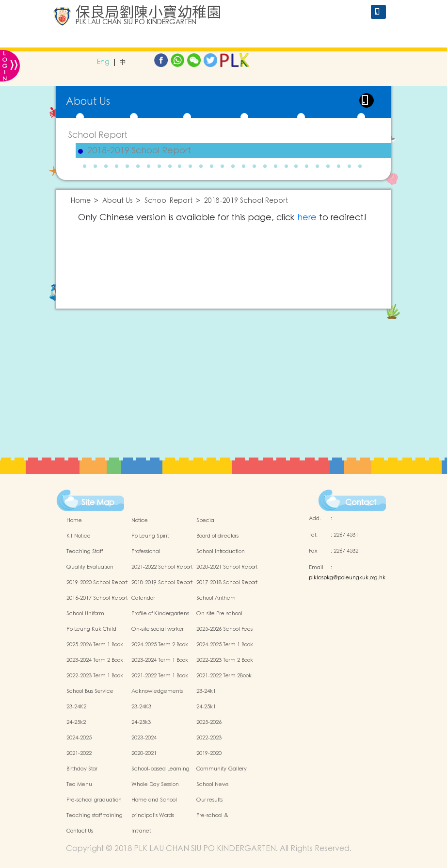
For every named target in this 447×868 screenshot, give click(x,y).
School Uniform (85, 614)
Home (81, 201)
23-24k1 (206, 691)
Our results (209, 800)
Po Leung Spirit (150, 536)
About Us (118, 201)
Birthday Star (82, 769)
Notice (140, 521)
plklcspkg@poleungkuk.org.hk (347, 578)
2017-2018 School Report (227, 583)
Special (206, 521)
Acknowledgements (157, 691)
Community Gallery (222, 769)
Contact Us (80, 831)
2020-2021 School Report (227, 567)
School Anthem (216, 598)
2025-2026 (209, 722)
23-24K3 (141, 707)
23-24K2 (76, 707)
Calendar (143, 598)
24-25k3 (141, 722)
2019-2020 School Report (97, 583)
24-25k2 (76, 722)
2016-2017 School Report (97, 598)
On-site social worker (158, 629)
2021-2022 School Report (162, 567)
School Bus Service (90, 691)
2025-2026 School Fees (224, 629)
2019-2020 (209, 753)
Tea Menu (79, 785)
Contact (361, 503)
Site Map (98, 503)
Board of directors (217, 536)
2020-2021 (144, 753)
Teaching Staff (85, 552)
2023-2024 (144, 738)
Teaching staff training (95, 816)
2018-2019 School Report (139, 151)
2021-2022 (79, 753)
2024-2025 (79, 738)
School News (212, 785)
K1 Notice (79, 536)
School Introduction (221, 552)
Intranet (141, 831)
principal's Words (153, 816)
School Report (98, 135)
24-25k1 (206, 707)
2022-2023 (209, 738)
